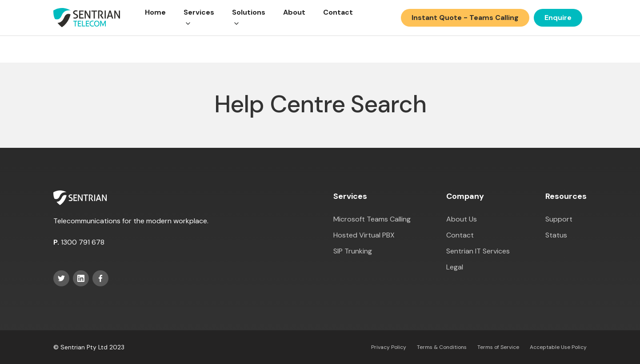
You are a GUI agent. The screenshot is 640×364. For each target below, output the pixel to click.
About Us (462, 219)
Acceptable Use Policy (558, 347)
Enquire (558, 18)
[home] (87, 18)
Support (559, 219)
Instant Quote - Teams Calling (465, 18)
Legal (455, 267)
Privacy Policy (389, 347)
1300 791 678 (83, 242)
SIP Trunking (353, 251)
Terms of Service (498, 347)
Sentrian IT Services (478, 251)
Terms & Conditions (442, 347)
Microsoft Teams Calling (372, 219)
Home (155, 12)
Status (556, 235)
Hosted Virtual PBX (364, 235)
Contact (338, 12)
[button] (199, 18)
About (294, 12)
